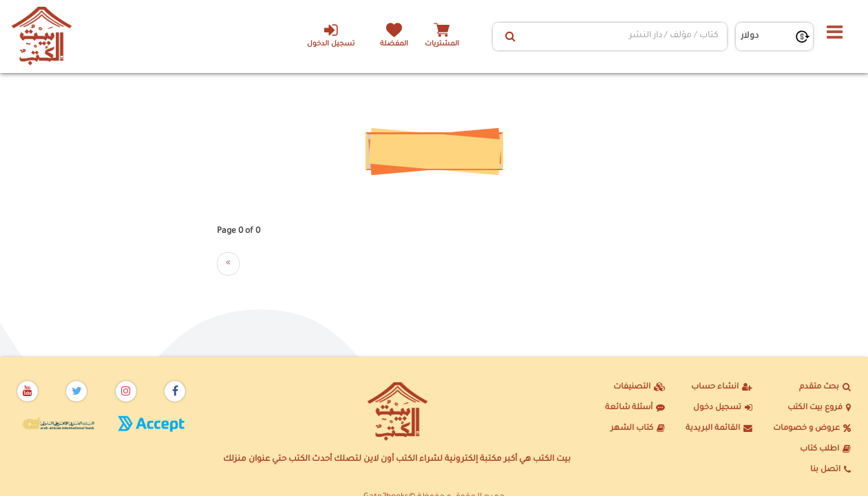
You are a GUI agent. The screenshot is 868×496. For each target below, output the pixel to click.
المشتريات (442, 44)
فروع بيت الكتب (819, 409)
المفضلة (394, 44)
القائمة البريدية (719, 429)
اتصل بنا (830, 471)
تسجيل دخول (723, 409)
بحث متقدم (825, 388)
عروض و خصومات (812, 429)
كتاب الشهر (638, 429)
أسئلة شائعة (635, 409)
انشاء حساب (722, 388)
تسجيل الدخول (331, 35)
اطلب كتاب (825, 450)
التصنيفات (639, 388)
